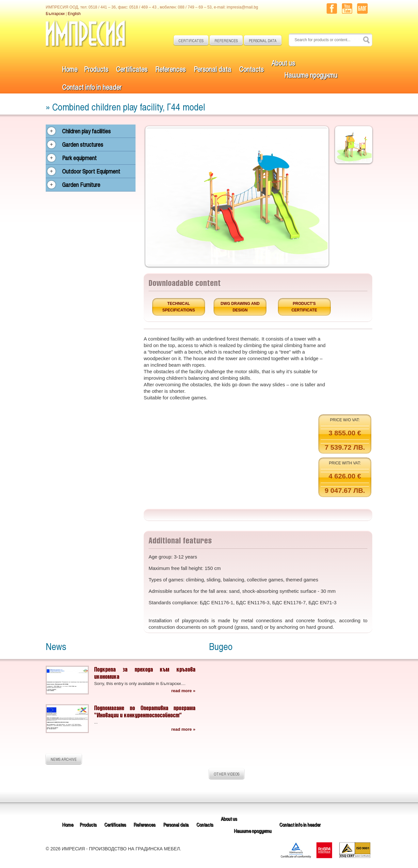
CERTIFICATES (191, 41)
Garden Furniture (81, 185)
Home (70, 69)
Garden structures (83, 144)
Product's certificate (304, 307)
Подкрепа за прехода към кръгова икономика (145, 673)
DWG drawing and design (240, 307)
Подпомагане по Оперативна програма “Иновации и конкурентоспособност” (145, 711)
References (170, 69)
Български (55, 14)
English (74, 14)
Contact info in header (92, 87)
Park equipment (79, 158)
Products (96, 69)
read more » (183, 691)
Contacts (251, 69)
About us (283, 63)
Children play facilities (86, 131)
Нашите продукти (311, 75)
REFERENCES (226, 41)
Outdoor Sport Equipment (91, 171)
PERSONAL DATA (263, 41)
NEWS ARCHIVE (64, 759)
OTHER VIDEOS (227, 774)
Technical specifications (179, 307)
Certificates (132, 69)
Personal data (212, 69)
